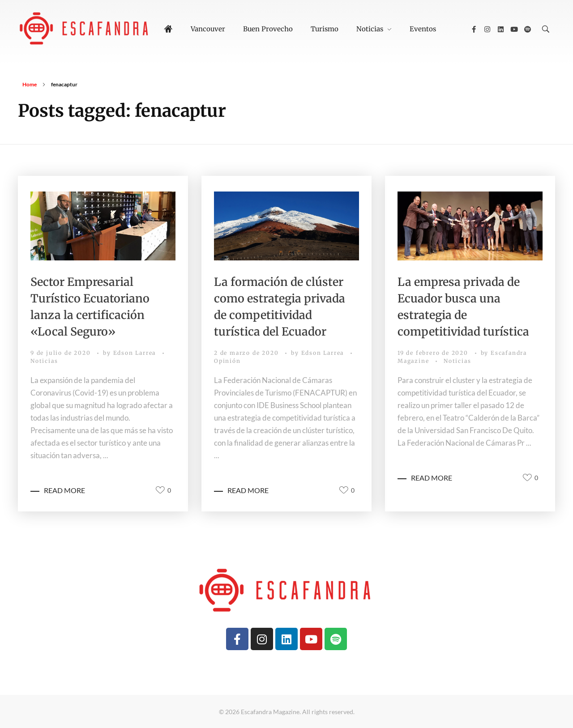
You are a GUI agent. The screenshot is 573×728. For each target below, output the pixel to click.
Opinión (227, 361)
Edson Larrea (136, 353)
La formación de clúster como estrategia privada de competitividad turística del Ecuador (280, 307)
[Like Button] (160, 490)
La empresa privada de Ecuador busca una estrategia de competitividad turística (463, 307)
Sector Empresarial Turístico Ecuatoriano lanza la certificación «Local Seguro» (90, 307)
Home (30, 84)
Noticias (44, 361)
